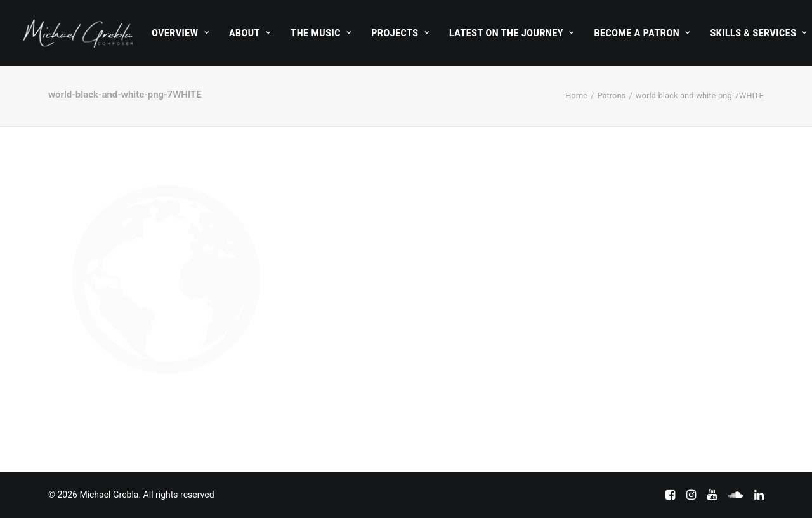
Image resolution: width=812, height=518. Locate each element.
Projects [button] (400, 33)
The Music (321, 33)
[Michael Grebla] (78, 33)
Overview (180, 33)
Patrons (611, 96)
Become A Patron (642, 33)
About (250, 33)
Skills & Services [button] (758, 33)
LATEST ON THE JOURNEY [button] (512, 33)
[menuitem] (180, 33)
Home (576, 96)
